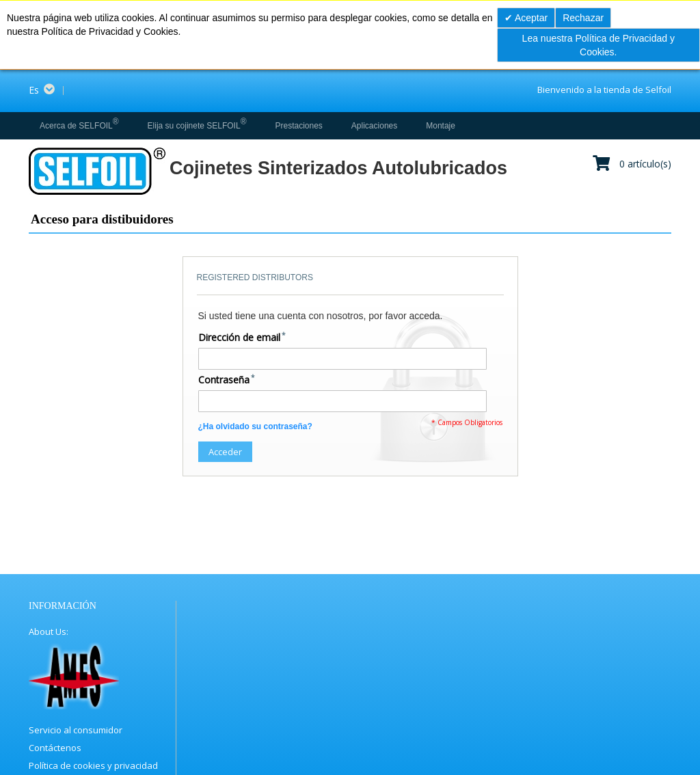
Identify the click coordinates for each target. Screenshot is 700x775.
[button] (46, 90)
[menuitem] (79, 126)
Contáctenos (55, 748)
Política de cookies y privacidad (93, 765)
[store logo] (96, 171)
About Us (48, 631)
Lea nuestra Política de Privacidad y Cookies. (598, 45)
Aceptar (530, 18)
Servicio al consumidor (76, 730)
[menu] (245, 126)
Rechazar (583, 18)
